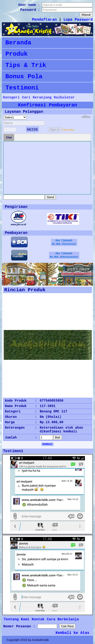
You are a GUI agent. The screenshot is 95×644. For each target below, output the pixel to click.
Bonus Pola (24, 77)
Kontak (38, 619)
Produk (16, 54)
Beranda (18, 43)
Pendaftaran (44, 20)
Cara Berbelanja (63, 619)
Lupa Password (78, 20)
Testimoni (22, 88)
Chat (9, 137)
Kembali (47, 444)
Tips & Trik (26, 65)
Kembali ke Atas (73, 633)
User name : (30, 5)
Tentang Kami (16, 619)
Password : (31, 10)
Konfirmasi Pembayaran (47, 105)
